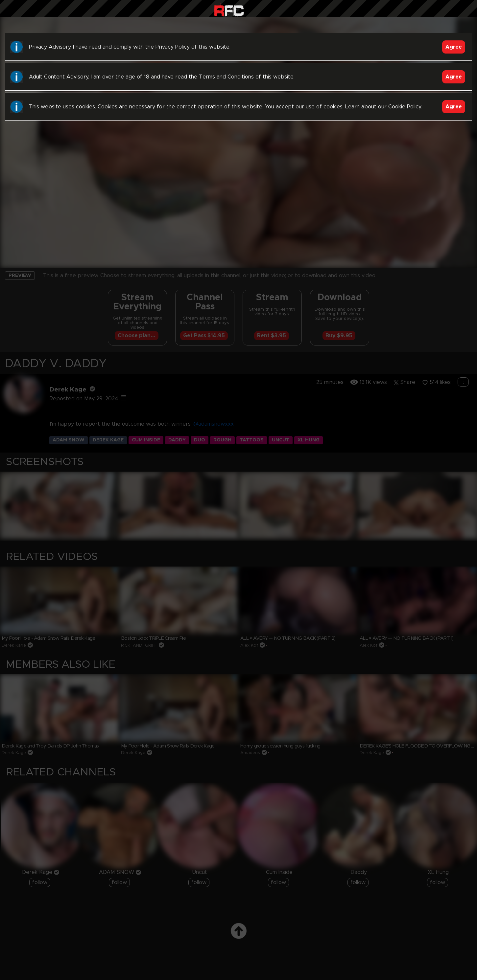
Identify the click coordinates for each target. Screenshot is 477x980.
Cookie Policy (405, 107)
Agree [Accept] (454, 47)
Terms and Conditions (226, 77)
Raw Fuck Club (229, 10)
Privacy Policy (173, 47)
